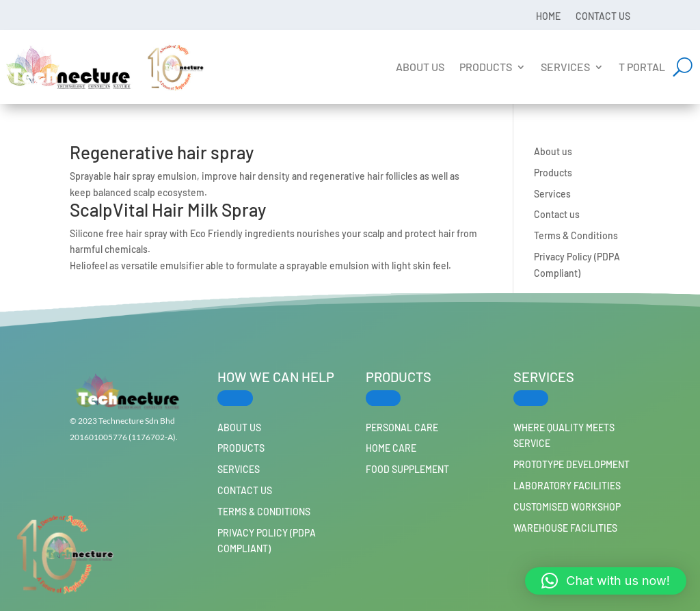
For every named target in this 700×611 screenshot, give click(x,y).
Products (486, 67)
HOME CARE (391, 448)
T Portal (642, 67)
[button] (606, 581)
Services (565, 67)
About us (420, 67)
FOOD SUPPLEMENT (407, 469)
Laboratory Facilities (567, 486)
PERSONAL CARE (402, 427)
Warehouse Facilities (565, 528)
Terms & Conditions (576, 235)
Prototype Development (571, 464)
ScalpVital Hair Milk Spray (168, 209)
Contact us (603, 16)
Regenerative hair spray (162, 152)
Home (548, 16)
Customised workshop (567, 507)
